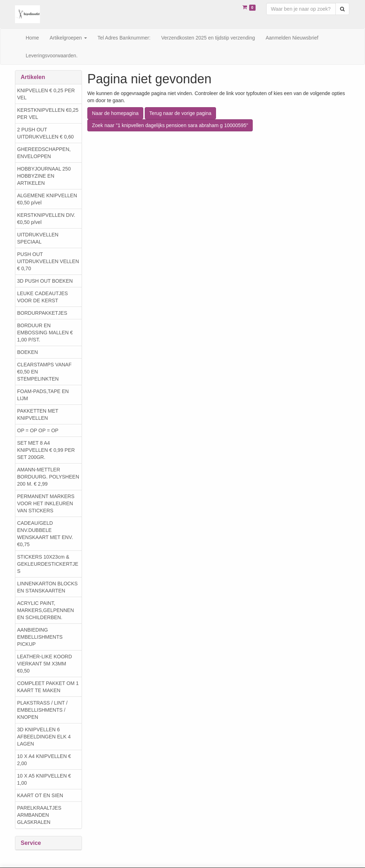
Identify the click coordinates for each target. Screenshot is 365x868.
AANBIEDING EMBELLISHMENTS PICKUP (40, 637)
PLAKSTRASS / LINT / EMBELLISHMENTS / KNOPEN (42, 710)
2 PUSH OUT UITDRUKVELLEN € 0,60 (45, 133)
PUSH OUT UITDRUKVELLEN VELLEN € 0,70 (48, 261)
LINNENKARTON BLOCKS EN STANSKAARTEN (47, 587)
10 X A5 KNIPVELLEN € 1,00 (44, 779)
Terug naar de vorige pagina (180, 113)
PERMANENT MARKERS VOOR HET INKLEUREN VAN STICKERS (46, 503)
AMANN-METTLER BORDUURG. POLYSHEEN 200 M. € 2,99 (48, 477)
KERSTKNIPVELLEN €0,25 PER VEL (48, 114)
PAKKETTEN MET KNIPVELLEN (38, 414)
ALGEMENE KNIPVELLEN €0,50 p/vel (47, 199)
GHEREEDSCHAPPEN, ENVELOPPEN (44, 153)
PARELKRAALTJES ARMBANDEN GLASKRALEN (39, 815)
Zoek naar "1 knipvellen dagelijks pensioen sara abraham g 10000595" (170, 125)
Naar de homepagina (115, 113)
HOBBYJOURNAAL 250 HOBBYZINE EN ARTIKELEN (44, 176)
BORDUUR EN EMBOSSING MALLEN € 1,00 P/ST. (45, 333)
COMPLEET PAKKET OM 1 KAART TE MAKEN (48, 687)
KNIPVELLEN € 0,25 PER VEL (46, 94)
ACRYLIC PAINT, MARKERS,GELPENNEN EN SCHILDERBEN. (45, 610)
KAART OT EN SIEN (40, 795)
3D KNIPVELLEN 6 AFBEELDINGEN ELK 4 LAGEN (44, 737)
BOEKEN (27, 352)
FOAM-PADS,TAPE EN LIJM (43, 395)
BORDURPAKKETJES (42, 313)
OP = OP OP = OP (38, 430)
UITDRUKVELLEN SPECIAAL (38, 238)
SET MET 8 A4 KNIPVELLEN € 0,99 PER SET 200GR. (46, 450)
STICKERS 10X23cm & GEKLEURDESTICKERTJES (48, 564)
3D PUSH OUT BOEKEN (45, 281)
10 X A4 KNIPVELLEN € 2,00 (44, 760)
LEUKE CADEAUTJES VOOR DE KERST (42, 297)
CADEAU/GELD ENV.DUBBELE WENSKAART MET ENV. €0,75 (45, 534)
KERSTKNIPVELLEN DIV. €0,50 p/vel (46, 219)
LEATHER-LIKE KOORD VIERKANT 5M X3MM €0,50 (45, 664)
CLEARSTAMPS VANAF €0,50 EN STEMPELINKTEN (44, 372)
